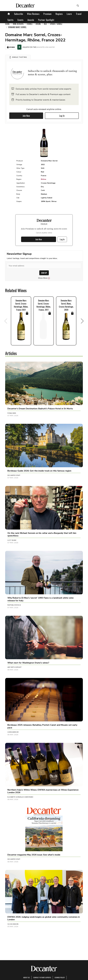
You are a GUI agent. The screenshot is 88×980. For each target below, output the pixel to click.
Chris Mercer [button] (13, 732)
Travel (79, 14)
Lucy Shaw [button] (12, 540)
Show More (44, 278)
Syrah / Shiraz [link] (56, 24)
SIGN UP (44, 273)
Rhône (43, 179)
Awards (31, 20)
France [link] (30, 24)
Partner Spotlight (46, 20)
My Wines (11, 47)
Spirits (10, 20)
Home (7, 24)
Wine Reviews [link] (18, 24)
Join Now (26, 116)
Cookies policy (60, 977)
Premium (47, 14)
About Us (26, 977)
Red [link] (45, 24)
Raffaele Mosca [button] (14, 605)
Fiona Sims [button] (12, 413)
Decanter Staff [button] (14, 475)
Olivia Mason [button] (13, 924)
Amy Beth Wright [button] (14, 667)
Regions (59, 14)
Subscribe (19, 14)
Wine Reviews (33, 14)
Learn (69, 14)
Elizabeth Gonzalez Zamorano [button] (20, 797)
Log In (62, 116)
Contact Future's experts (42, 977)
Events (21, 20)
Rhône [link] (38, 24)
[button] (18, 57)
